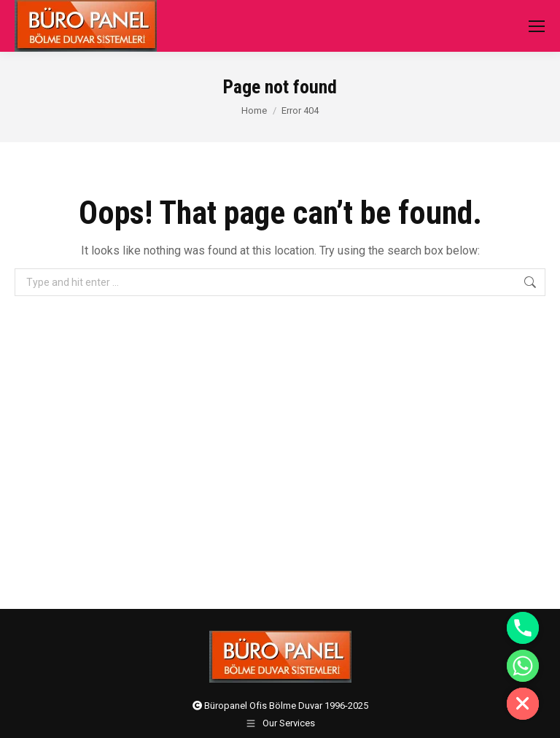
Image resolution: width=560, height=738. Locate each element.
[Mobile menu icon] (537, 26)
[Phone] (523, 628)
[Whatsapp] (523, 666)
